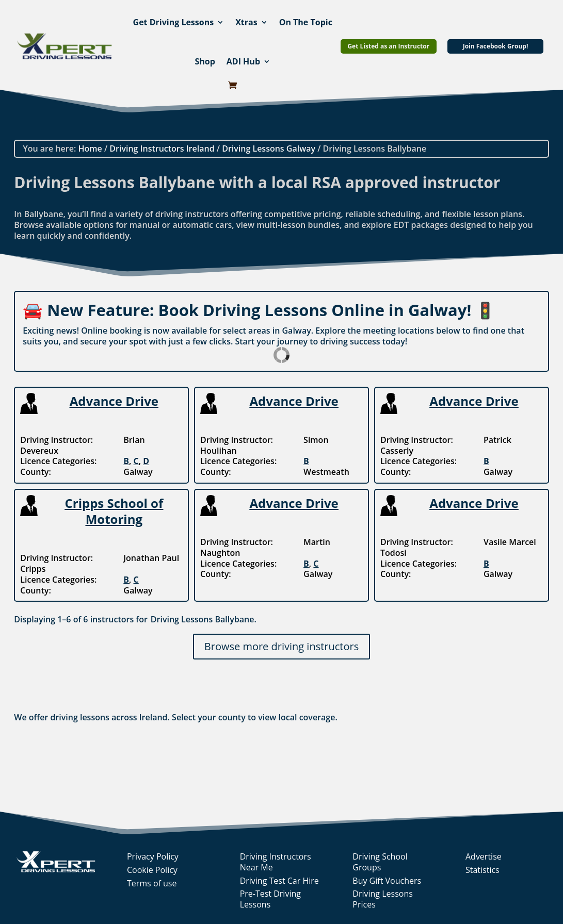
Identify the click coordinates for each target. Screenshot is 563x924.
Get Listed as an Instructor (388, 46)
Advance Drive (114, 401)
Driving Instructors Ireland (162, 148)
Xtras (246, 22)
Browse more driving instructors (281, 646)
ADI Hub (243, 61)
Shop (205, 61)
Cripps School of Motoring (114, 511)
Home (90, 148)
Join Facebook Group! (496, 46)
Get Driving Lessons (174, 22)
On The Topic (306, 22)
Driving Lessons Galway (269, 148)
